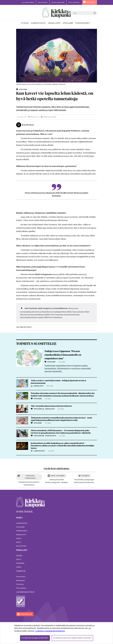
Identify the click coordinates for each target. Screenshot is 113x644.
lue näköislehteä (24, 592)
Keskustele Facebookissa (30, 477)
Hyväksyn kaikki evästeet (35, 638)
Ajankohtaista (22, 523)
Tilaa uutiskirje (74, 2)
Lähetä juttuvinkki (58, 2)
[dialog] (56, 633)
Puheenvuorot (22, 531)
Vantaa (19, 567)
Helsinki (19, 556)
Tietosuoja (20, 584)
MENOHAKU (91, 2)
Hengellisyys (21, 535)
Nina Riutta (35, 117)
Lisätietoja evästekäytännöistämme (50, 631)
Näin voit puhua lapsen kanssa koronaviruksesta (51, 406)
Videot (19, 542)
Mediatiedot (20, 580)
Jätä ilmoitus (43, 2)
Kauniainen (20, 563)
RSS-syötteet (21, 546)
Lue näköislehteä (28, 2)
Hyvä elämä (20, 527)
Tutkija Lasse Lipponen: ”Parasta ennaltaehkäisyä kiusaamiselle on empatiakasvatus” (63, 355)
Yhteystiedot (21, 577)
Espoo (19, 559)
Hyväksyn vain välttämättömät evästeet (72, 638)
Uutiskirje (85, 476)
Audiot (19, 538)
